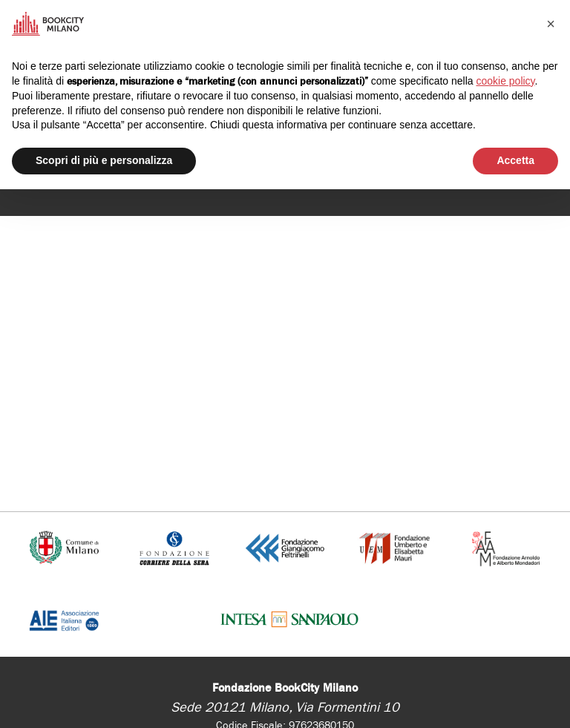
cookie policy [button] (505, 81)
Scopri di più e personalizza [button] (104, 160)
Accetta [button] (515, 160)
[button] (551, 24)
